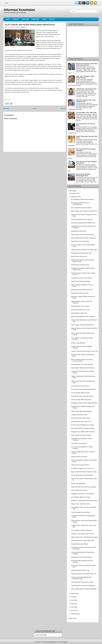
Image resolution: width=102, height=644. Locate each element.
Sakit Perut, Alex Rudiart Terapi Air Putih (83, 534)
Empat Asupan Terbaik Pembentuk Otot (82, 325)
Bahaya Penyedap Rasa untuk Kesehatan (83, 316)
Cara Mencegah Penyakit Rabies (80, 512)
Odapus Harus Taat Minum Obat (80, 504)
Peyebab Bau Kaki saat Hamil (80, 293)
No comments (22, 27)
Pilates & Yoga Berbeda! (78, 343)
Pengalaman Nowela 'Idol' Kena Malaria (82, 494)
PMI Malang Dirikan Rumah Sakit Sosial (82, 540)
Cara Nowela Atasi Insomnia (79, 490)
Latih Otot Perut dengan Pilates (80, 465)
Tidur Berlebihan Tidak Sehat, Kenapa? (82, 582)
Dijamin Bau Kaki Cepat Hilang (80, 241)
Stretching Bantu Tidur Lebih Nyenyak (82, 364)
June (72, 600)
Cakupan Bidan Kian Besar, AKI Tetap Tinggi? (84, 250)
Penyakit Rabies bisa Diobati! (79, 544)
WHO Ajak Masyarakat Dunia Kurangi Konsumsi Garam (82, 360)
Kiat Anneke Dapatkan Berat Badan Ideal (83, 223)
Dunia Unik (25, 19)
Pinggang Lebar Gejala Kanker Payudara (83, 432)
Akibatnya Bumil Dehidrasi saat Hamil (82, 290)
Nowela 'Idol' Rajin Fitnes (78, 483)
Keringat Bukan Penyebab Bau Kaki (81, 253)
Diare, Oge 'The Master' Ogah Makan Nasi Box (85, 77)
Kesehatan (35, 19)
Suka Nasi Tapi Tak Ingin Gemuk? (81, 418)
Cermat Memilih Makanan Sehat (80, 393)
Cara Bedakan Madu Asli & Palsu (81, 497)
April (72, 607)
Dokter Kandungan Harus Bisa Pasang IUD (83, 238)
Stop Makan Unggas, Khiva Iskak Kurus (82, 468)
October (73, 193)
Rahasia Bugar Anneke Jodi (79, 313)
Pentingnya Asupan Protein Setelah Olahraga (84, 403)
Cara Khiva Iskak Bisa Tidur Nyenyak (82, 219)
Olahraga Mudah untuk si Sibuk (80, 306)
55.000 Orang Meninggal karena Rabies (83, 425)
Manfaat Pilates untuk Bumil (79, 457)
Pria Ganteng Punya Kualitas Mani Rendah (83, 389)
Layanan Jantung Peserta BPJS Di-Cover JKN (84, 351)
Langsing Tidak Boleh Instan (79, 415)
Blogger (65, 642)
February (74, 614)
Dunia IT (52, 19)
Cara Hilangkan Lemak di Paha (80, 386)
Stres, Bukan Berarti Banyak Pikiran (81, 208)
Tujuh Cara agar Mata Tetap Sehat (81, 400)
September (74, 197)
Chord (44, 19)
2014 (71, 191)
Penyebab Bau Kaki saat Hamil (80, 265)
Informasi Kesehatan (19, 10)
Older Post (63, 108)
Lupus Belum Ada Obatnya (79, 443)
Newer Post (6, 108)
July (72, 597)
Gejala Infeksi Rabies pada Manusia (81, 411)
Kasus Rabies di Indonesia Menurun (81, 530)
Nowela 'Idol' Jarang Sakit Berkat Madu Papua (84, 501)
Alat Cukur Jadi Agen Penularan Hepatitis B (30, 25)
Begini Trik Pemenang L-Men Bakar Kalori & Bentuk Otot (87, 64)
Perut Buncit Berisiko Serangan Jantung (83, 428)
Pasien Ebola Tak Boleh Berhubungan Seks (83, 175)
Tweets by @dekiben (41, 635)
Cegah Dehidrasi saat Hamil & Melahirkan (83, 585)
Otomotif (16, 19)
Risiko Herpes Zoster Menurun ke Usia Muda (84, 211)
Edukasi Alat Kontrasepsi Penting (81, 281)
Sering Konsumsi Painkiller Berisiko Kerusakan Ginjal (81, 578)
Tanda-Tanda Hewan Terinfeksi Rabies (82, 396)
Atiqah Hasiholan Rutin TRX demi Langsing (83, 487)
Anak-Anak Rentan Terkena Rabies (81, 435)
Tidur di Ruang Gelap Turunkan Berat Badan (84, 589)
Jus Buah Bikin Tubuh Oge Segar (86, 113)
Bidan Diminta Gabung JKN (79, 256)
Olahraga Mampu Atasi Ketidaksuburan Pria (84, 574)
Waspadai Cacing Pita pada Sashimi (81, 557)
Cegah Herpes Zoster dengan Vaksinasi (82, 235)
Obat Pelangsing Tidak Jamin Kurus (81, 422)
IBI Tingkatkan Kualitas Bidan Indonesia (82, 199)
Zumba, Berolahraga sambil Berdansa (82, 475)
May (72, 604)
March (73, 610)
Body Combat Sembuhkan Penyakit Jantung (84, 472)
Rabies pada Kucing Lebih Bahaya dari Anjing (84, 537)
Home (6, 3)
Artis (8, 19)
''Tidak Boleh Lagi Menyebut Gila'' (86, 89)
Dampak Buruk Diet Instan (79, 231)
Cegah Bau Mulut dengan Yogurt (80, 570)
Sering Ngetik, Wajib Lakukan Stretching (83, 368)
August (73, 593)
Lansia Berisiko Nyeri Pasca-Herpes (81, 278)
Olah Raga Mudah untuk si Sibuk (80, 310)
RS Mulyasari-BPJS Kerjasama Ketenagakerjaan (80, 204)
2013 (71, 618)
